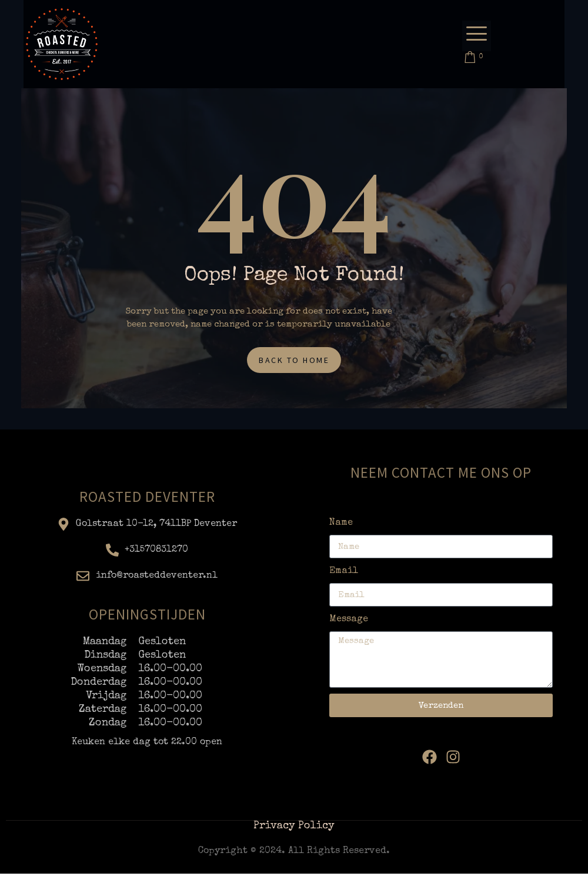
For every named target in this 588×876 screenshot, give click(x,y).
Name (341, 525)
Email (344, 574)
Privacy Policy (294, 828)
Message (349, 622)
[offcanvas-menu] (477, 36)
